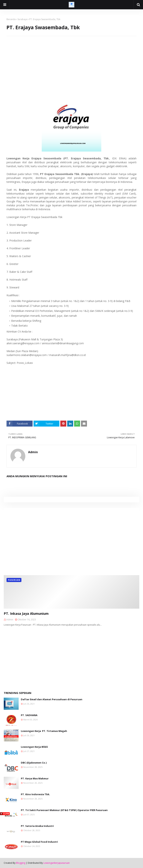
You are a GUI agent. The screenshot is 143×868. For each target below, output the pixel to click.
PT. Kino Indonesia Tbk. (35, 794)
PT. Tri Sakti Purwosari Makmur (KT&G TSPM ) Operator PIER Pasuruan (64, 810)
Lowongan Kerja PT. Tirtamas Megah (44, 731)
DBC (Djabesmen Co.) (34, 763)
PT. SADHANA (29, 715)
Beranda (11, 19)
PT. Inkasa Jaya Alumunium (26, 613)
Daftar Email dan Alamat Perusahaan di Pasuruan (52, 699)
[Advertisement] (71, 62)
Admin (33, 452)
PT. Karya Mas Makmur (35, 778)
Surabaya (22, 19)
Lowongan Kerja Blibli (34, 747)
